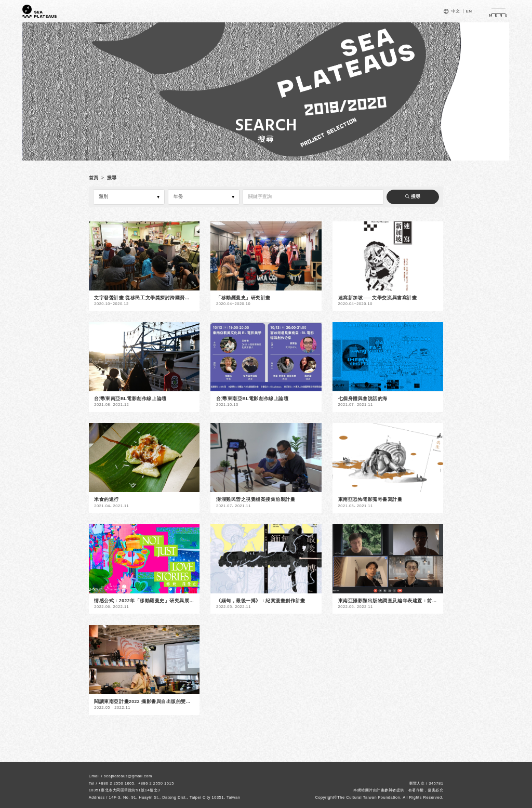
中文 (456, 11)
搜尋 (112, 178)
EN (469, 11)
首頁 (94, 178)
